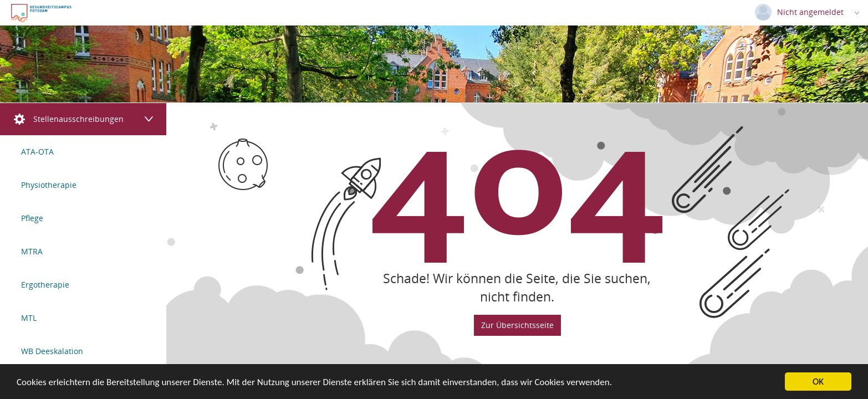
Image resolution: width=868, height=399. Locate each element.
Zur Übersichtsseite (517, 324)
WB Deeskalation (52, 351)
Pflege (32, 218)
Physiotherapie (49, 185)
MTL (29, 318)
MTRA (32, 251)
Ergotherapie (45, 285)
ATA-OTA (37, 152)
